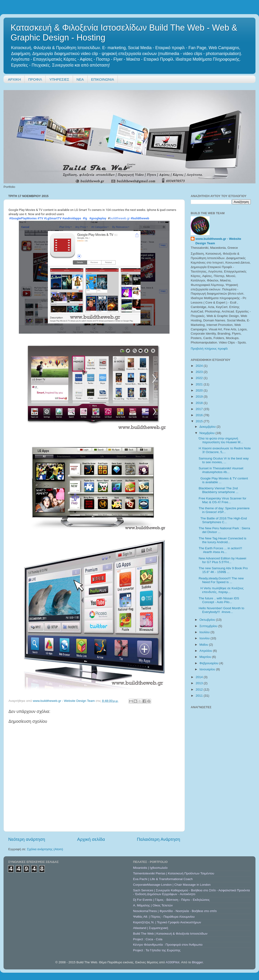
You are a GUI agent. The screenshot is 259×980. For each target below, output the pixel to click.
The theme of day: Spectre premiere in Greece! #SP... (224, 510)
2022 (200, 378)
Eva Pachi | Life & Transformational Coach (163, 879)
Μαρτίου (206, 657)
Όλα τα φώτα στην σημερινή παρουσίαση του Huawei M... (221, 440)
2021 (200, 384)
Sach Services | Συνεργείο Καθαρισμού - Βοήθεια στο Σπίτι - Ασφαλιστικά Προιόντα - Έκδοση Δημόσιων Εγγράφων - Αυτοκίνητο (191, 892)
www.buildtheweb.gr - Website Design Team (218, 241)
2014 (200, 677)
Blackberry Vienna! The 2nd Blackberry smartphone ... (219, 490)
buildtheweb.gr (120, 218)
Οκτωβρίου (208, 620)
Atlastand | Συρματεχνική (151, 928)
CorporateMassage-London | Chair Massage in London (172, 885)
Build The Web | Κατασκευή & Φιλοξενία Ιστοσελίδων (170, 934)
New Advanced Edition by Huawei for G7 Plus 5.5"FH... (223, 560)
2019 (200, 397)
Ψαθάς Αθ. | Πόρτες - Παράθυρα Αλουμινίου (164, 917)
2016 (200, 415)
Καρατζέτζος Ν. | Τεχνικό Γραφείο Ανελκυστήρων (167, 922)
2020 (200, 390)
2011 (200, 696)
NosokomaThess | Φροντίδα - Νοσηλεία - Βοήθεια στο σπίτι (175, 911)
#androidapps (72, 218)
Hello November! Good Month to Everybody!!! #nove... (222, 610)
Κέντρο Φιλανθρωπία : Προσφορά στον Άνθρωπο (168, 945)
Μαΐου (204, 645)
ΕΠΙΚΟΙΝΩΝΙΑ (103, 79)
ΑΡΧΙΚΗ (14, 79)
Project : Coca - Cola (148, 939)
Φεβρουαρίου (209, 663)
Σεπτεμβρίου (209, 626)
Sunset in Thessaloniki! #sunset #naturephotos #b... (221, 470)
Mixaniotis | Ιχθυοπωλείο (150, 868)
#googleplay (98, 218)
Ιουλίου (205, 632)
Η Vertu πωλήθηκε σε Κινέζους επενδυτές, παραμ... (221, 590)
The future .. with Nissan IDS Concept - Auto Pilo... (219, 600)
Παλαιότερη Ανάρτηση (158, 839)
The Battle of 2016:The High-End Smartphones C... (223, 520)
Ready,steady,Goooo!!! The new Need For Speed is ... (221, 580)
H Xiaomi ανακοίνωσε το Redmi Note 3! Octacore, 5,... (225, 450)
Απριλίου (206, 651)
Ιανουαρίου (208, 669)
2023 (200, 372)
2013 (200, 683)
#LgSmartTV (53, 218)
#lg (85, 218)
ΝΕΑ (80, 79)
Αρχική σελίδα (91, 839)
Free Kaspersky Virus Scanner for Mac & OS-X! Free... (223, 500)
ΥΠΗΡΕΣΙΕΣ (59, 79)
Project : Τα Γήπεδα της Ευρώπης (157, 950)
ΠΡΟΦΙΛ (35, 79)
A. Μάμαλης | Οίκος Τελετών (153, 905)
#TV (40, 218)
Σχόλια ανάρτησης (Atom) (45, 849)
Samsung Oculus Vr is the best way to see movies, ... (224, 460)
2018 (200, 403)
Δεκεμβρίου (208, 427)
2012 (200, 690)
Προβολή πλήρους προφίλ (209, 349)
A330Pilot (173, 962)
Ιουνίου (205, 638)
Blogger (197, 962)
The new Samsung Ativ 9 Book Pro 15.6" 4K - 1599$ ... (223, 570)
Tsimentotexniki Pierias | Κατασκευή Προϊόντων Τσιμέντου (174, 873)
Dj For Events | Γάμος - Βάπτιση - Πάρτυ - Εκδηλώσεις (171, 900)
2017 (200, 409)
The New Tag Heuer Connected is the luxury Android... (223, 540)
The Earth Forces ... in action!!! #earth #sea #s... (221, 550)
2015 (200, 421)
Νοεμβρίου (207, 433)
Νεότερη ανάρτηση (27, 839)
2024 (200, 366)
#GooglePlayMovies (23, 218)
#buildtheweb (140, 218)
